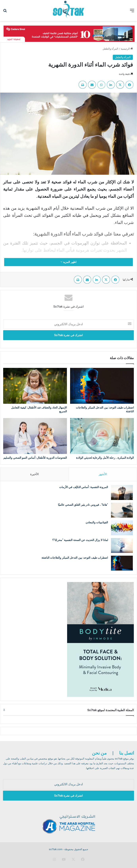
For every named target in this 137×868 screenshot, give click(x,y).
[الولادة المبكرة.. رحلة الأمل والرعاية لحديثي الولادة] (102, 436)
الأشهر (103, 474)
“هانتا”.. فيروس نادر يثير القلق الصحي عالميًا (83, 505)
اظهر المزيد (68, 262)
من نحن (99, 753)
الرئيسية (127, 49)
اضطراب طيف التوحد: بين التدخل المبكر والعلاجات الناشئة (75, 558)
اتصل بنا (127, 753)
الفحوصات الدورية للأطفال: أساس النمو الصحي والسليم (35, 458)
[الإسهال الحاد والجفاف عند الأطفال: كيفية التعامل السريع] (35, 386)
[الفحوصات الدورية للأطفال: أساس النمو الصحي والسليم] (35, 436)
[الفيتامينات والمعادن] (122, 528)
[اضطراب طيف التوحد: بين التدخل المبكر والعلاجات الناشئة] (102, 386)
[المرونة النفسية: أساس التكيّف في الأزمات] (122, 493)
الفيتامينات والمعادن (96, 522)
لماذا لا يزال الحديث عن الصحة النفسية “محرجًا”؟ (80, 540)
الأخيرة (34, 474)
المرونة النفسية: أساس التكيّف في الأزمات (84, 487)
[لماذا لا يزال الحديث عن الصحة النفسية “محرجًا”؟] (122, 545)
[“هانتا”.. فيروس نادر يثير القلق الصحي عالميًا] (122, 510)
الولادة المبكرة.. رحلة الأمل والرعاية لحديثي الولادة (105, 458)
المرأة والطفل (110, 49)
